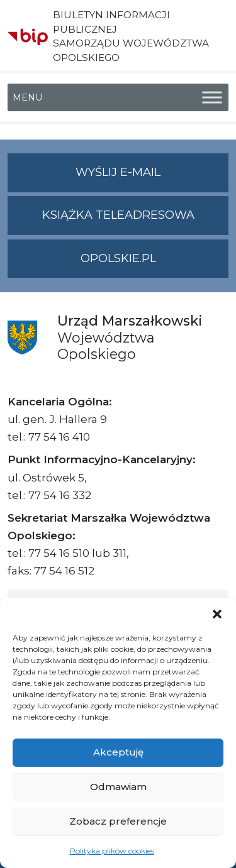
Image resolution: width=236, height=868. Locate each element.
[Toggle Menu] (212, 97)
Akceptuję (118, 752)
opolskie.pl (118, 258)
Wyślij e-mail (152, 178)
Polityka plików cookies (112, 851)
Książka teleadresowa (118, 215)
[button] (217, 613)
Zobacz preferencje (118, 821)
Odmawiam (118, 787)
